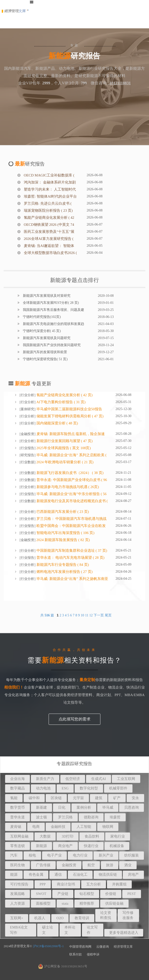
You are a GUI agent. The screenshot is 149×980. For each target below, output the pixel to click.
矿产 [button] (117, 798)
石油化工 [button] (80, 875)
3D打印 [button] (68, 836)
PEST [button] (132, 894)
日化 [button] (62, 807)
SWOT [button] (41, 894)
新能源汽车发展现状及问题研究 (46, 338)
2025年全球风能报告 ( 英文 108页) (63, 448)
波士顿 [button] (41, 817)
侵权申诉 (93, 954)
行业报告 (27, 448)
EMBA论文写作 (19, 930)
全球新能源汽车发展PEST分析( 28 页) (50, 303)
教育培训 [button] (82, 918)
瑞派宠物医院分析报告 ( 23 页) (48, 210)
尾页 (108, 615)
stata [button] (65, 903)
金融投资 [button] (69, 865)
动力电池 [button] (43, 788)
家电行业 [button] (118, 836)
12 (91, 615)
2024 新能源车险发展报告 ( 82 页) (63, 540)
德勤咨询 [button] (91, 817)
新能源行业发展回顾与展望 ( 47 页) (64, 441)
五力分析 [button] (94, 884)
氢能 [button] (14, 798)
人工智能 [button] (84, 827)
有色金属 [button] (36, 875)
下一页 (99, 615)
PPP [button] (43, 884)
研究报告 (27, 455)
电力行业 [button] (80, 855)
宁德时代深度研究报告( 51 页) (45, 359)
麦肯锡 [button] (16, 827)
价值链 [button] (111, 894)
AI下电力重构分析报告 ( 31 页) (61, 402)
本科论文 (70, 930)
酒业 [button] (128, 865)
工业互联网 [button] (126, 779)
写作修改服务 (128, 915)
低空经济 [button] (73, 779)
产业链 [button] (63, 894)
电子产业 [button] (54, 855)
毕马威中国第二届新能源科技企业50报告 (69, 409)
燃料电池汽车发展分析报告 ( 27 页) (64, 572)
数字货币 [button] (18, 807)
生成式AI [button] (99, 779)
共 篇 (48, 615)
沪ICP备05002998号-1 (48, 946)
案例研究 (27, 409)
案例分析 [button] (84, 807)
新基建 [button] (41, 807)
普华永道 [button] (18, 817)
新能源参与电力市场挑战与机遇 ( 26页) (67, 487)
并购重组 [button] (119, 884)
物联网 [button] (108, 827)
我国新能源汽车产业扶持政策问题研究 (51, 345)
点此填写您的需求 (74, 719)
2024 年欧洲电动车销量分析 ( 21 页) (65, 462)
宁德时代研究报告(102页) (41, 317)
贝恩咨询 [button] (131, 807)
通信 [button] (58, 875)
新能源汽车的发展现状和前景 (44, 352)
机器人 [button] (40, 918)
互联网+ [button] (17, 918)
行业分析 (27, 395)
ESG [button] (65, 788)
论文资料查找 (106, 915)
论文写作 (92, 930)
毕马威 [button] (108, 807)
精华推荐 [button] (87, 903)
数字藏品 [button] (18, 788)
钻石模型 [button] (87, 894)
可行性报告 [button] (19, 884)
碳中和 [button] (34, 798)
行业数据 (27, 462)
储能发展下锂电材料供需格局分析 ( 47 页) (70, 416)
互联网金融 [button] (19, 836)
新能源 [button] (41, 846)
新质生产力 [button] (45, 779)
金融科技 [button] (58, 827)
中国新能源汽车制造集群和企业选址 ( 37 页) (71, 551)
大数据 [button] (45, 836)
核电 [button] (32, 855)
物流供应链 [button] (108, 875)
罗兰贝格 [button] (65, 817)
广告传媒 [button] (43, 865)
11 (87, 615)
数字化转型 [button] (89, 788)
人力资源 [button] (18, 903)
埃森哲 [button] (115, 817)
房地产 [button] (133, 875)
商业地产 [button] (65, 846)
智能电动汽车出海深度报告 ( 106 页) (65, 533)
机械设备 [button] (117, 846)
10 (82, 615)
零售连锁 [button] (18, 846)
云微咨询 (103, 947)
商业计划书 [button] (66, 884)
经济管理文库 (123, 947)
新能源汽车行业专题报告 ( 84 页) (62, 565)
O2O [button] (60, 918)
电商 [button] (36, 827)
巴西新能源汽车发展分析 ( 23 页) (62, 512)
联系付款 (76, 954)
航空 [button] (91, 865)
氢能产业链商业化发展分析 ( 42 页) (64, 395)
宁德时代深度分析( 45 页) (41, 331)
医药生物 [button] (18, 865)
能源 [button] (14, 875)
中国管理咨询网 (80, 947)
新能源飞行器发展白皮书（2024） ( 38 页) (70, 473)
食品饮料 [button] (92, 836)
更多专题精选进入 (124, 933)
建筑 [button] (99, 798)
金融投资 (27, 434)
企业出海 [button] (18, 779)
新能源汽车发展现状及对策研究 (46, 296)
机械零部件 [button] (118, 788)
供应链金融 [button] (114, 903)
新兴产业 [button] (106, 855)
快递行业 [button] (91, 846)
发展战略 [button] (18, 894)
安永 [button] (135, 798)
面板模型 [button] (43, 903)
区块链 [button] (56, 798)
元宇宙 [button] (78, 798)
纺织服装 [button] (131, 855)
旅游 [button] (110, 865)
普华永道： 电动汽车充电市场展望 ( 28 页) (70, 558)
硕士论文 (48, 930)
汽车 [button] (14, 855)
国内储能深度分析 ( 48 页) (57, 423)
